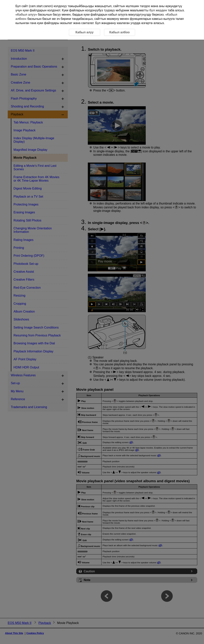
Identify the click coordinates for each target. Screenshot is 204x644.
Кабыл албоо (119, 32)
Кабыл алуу (26, 15)
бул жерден (158, 10)
